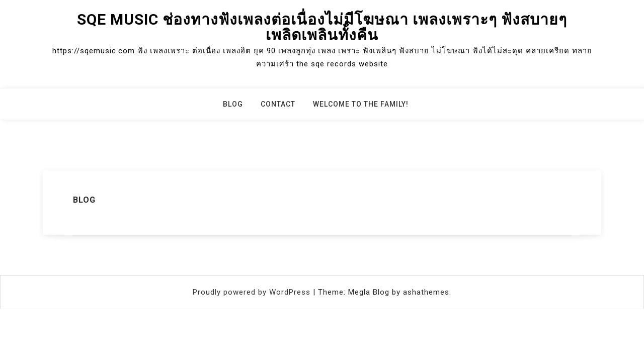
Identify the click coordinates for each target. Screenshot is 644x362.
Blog (233, 104)
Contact (278, 104)
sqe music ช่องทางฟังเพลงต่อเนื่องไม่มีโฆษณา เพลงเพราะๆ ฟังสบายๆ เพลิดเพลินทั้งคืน (322, 27)
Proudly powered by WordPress (253, 292)
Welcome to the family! (361, 104)
